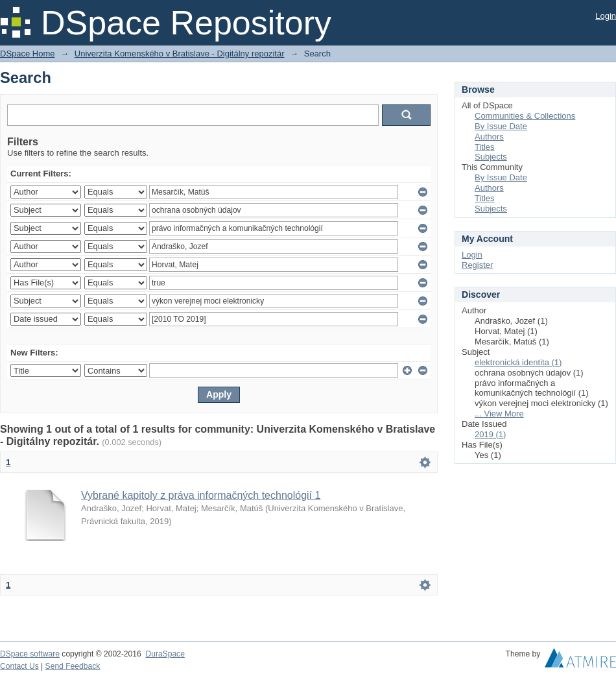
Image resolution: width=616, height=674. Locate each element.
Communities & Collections (525, 116)
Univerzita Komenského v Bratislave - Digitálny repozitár (180, 54)
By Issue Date (501, 126)
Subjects (491, 157)
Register (477, 265)
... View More (499, 414)
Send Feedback (73, 666)
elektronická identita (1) (518, 362)
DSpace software (30, 654)
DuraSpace (165, 654)
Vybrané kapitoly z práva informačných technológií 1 (201, 495)
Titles (485, 147)
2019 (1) (490, 434)
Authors (489, 137)
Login (606, 16)
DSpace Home (28, 54)
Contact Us (19, 666)
